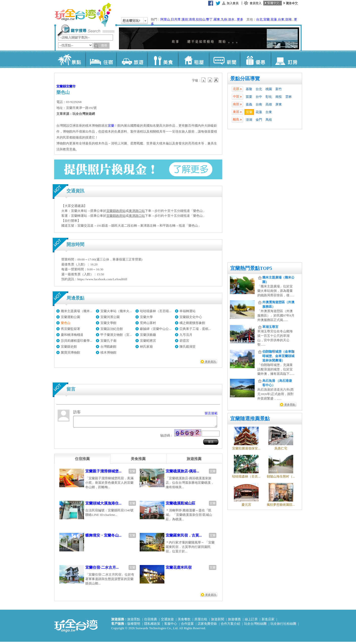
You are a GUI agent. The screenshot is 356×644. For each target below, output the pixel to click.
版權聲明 (134, 626)
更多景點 (290, 404)
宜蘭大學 (146, 317)
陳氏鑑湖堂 (188, 347)
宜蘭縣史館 (69, 347)
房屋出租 (201, 621)
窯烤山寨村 (148, 323)
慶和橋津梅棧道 (72, 335)
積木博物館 (108, 352)
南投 (279, 97)
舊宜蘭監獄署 (70, 329)
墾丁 (209, 19)
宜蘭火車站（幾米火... (116, 311)
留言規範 (211, 413)
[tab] (82, 461)
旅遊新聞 (218, 621)
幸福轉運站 (188, 311)
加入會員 (233, 3)
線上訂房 (251, 621)
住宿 (101, 59)
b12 (204, 80)
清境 (192, 19)
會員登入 (256, 3)
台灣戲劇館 (108, 347)
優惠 (255, 59)
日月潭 (176, 19)
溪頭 (185, 19)
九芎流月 (186, 335)
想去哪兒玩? (131, 21)
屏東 (279, 104)
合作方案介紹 (230, 626)
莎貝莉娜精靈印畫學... (77, 341)
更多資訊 (210, 362)
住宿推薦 (151, 621)
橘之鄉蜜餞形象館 (192, 323)
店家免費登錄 (207, 626)
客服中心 (171, 626)
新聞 (224, 59)
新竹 (279, 89)
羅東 (217, 19)
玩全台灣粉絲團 (255, 626)
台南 (259, 104)
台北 (259, 19)
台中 (259, 97)
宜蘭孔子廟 (108, 341)
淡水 (231, 19)
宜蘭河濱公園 (110, 317)
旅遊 (132, 59)
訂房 (286, 59)
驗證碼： (167, 438)
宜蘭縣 (61, 86)
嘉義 (249, 104)
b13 (210, 80)
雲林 (289, 97)
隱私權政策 (152, 626)
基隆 (249, 89)
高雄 (269, 104)
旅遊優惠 (234, 621)
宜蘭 (267, 19)
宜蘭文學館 (108, 323)
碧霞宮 (184, 341)
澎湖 (288, 19)
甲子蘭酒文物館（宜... (116, 335)
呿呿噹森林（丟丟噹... (156, 311)
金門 (259, 120)
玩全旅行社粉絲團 (283, 626)
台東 (281, 19)
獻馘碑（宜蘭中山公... (156, 329)
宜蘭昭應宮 (148, 341)
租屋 (193, 59)
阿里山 (165, 19)
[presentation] (82, 461)
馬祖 (269, 120)
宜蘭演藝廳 (148, 335)
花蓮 (274, 19)
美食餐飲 (184, 621)
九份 (224, 19)
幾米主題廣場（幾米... (77, 311)
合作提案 (187, 626)
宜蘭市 (71, 86)
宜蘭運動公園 (70, 317)
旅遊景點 (134, 621)
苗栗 (249, 97)
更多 (240, 19)
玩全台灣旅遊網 (83, 15)
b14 (216, 80)
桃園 (269, 89)
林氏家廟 (146, 347)
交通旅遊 (167, 621)
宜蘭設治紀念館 (112, 329)
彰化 (269, 97)
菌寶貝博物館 (70, 352)
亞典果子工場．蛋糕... (195, 329)
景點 (70, 59)
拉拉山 (201, 19)
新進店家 (268, 621)
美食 (163, 59)
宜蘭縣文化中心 (191, 317)
